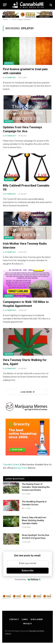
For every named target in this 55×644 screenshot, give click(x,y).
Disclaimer (37, 619)
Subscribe (28, 571)
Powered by (28, 579)
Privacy (28, 624)
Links (25, 619)
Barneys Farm (20, 468)
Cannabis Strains (11, 465)
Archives (9, 63)
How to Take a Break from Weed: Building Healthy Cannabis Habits (34, 520)
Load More (27, 392)
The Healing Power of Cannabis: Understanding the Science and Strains (36, 487)
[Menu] (5, 5)
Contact (14, 619)
